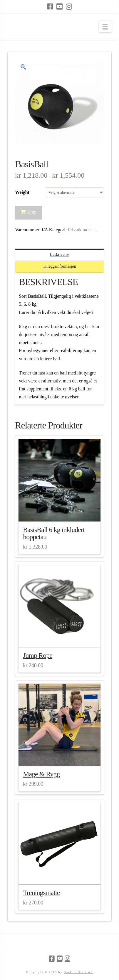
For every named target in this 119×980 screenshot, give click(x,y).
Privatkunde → (82, 230)
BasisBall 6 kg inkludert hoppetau (54, 533)
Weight (22, 192)
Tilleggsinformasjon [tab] (59, 266)
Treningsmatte (41, 893)
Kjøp (32, 212)
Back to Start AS (78, 972)
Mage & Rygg (41, 774)
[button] (105, 27)
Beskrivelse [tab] (59, 255)
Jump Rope (38, 655)
